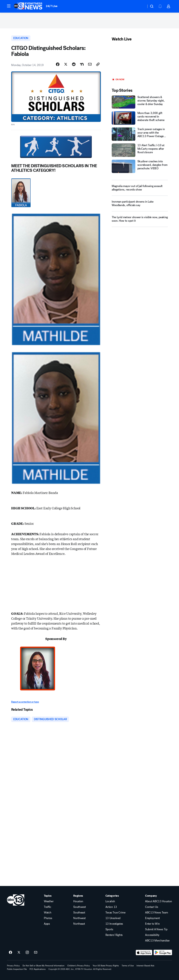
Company (151, 896)
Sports (109, 929)
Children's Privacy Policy (79, 966)
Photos (48, 918)
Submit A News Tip (156, 929)
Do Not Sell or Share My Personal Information (44, 966)
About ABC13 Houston (159, 901)
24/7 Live (52, 6)
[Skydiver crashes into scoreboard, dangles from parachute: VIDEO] (140, 166)
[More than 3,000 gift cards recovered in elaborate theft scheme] (140, 118)
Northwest (79, 918)
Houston (78, 901)
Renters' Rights (114, 935)
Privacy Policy (13, 966)
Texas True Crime (115, 913)
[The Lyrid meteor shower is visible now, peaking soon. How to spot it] (140, 220)
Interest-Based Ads (145, 966)
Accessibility (152, 935)
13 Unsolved (113, 918)
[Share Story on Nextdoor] (82, 64)
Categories (112, 896)
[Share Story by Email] (90, 64)
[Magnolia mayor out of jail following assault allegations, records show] (140, 188)
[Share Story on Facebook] (58, 64)
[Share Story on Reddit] (74, 64)
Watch (48, 913)
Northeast (79, 924)
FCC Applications (38, 969)
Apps (47, 924)
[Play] (140, 60)
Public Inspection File (17, 969)
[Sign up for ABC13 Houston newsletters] (36, 953)
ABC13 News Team (156, 913)
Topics (48, 896)
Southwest (79, 907)
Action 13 (111, 907)
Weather (49, 901)
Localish (110, 901)
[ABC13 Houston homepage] (28, 6)
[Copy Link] (98, 64)
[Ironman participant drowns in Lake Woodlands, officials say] (140, 205)
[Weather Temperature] (141, 6)
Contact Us (152, 907)
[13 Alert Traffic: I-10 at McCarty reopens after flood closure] (140, 150)
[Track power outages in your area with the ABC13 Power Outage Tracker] (140, 134)
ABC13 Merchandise (157, 941)
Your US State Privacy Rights (106, 966)
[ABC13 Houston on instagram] (27, 953)
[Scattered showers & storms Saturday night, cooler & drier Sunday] (140, 102)
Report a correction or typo (25, 702)
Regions (78, 896)
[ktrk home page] (16, 900)
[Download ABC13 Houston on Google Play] (163, 953)
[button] (9, 6)
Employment (152, 918)
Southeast (79, 913)
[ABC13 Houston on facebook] (10, 953)
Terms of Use (128, 966)
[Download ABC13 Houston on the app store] (144, 953)
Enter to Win (152, 924)
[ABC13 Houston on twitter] (19, 953)
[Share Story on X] (66, 64)
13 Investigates (114, 924)
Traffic (48, 907)
